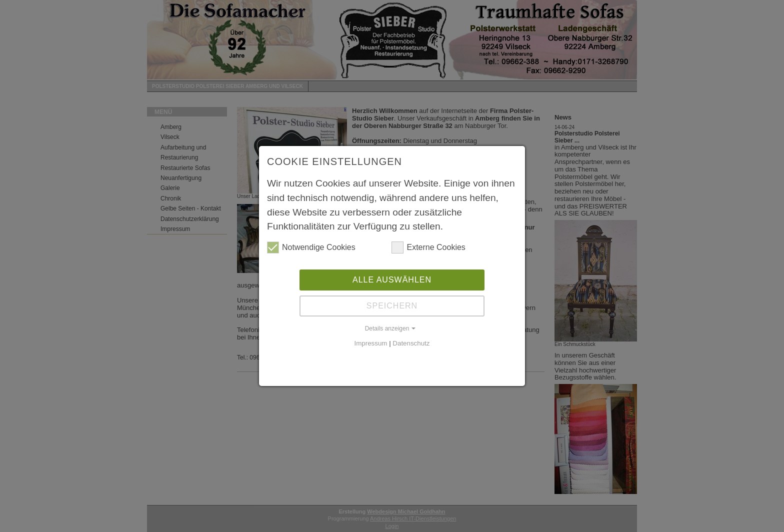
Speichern (392, 306)
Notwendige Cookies (311, 247)
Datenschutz (411, 343)
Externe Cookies (428, 247)
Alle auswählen (392, 280)
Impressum (371, 343)
